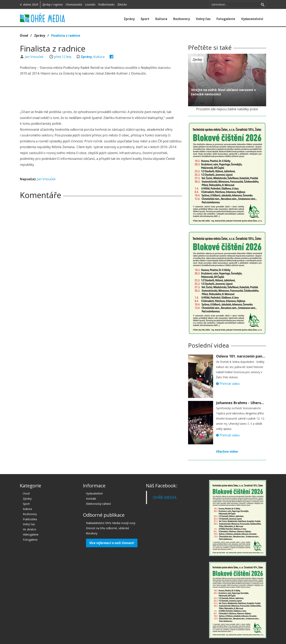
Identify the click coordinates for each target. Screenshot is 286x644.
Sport (145, 19)
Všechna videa (227, 451)
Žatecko (122, 4)
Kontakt (91, 499)
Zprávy (129, 19)
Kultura (161, 19)
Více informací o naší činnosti (112, 543)
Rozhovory (182, 19)
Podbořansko (106, 4)
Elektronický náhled (98, 504)
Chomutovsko (74, 4)
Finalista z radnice (66, 35)
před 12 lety (63, 57)
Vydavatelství (252, 19)
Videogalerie (31, 534)
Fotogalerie (226, 19)
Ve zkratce (29, 529)
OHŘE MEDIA (165, 497)
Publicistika (30, 519)
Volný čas (203, 19)
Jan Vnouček (35, 57)
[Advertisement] (101, 93)
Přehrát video (228, 384)
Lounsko (90, 4)
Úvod (24, 35)
